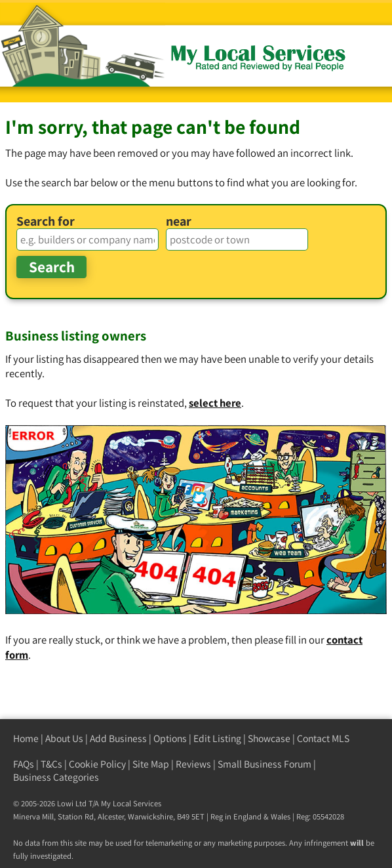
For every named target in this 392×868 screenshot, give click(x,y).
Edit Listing (217, 738)
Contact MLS (323, 738)
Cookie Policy (97, 764)
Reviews (193, 764)
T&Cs (51, 764)
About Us (64, 738)
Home (26, 738)
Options (170, 738)
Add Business (118, 738)
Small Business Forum (265, 764)
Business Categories (56, 777)
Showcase (269, 738)
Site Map (151, 764)
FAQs (24, 764)
